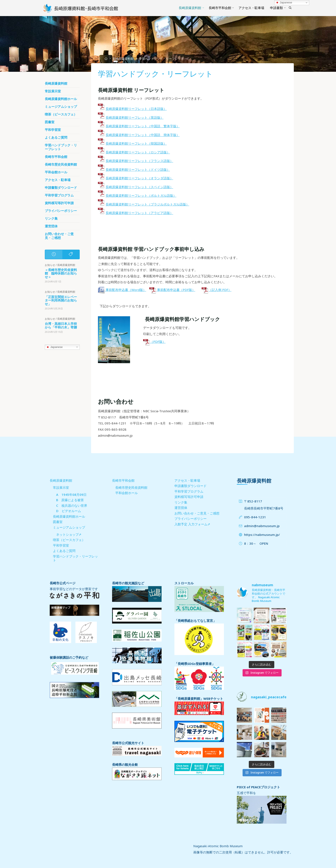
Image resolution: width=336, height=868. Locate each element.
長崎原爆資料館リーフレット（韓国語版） (136, 143)
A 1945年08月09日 (71, 495)
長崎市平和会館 (56, 157)
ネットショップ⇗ (69, 534)
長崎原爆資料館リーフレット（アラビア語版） (139, 213)
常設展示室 (53, 91)
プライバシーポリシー (61, 211)
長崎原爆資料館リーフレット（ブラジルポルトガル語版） (147, 204)
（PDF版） (154, 341)
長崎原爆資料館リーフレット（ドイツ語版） (138, 169)
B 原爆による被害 (70, 500)
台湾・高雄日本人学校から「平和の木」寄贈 (61, 325)
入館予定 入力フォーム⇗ (192, 524)
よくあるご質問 (56, 137)
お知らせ (50, 265)
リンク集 (51, 218)
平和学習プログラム (59, 195)
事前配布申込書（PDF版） (172, 290)
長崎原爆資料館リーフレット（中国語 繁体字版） (143, 126)
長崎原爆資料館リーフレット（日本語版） (136, 109)
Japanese (54, 347)
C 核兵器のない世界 (72, 505)
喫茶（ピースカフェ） (61, 114)
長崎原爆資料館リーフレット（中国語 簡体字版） (143, 135)
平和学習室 (53, 130)
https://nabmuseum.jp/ (262, 535)
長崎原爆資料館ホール (61, 99)
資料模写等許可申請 (59, 203)
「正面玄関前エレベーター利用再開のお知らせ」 (61, 300)
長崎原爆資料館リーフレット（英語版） (135, 117)
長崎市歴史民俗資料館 (61, 164)
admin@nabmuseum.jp (262, 526)
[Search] (290, 8)
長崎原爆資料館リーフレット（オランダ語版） (139, 178)
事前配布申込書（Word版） (122, 290)
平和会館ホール (56, 172)
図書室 (50, 122)
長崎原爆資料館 (123, 59)
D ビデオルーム (69, 511)
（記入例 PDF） (217, 290)
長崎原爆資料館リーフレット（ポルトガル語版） (141, 195)
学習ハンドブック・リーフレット (61, 147)
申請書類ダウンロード (61, 188)
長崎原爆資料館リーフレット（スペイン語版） (139, 187)
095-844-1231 (255, 517)
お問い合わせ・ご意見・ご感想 (59, 236)
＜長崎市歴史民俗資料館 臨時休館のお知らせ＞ (61, 273)
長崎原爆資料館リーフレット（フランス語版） (139, 161)
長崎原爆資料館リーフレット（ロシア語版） (138, 152)
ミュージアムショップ (61, 107)
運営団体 (51, 226)
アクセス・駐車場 (58, 180)
